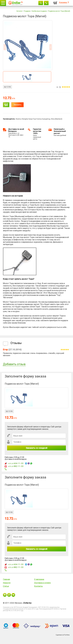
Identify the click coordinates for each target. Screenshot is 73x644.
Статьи (6, 586)
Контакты (38, 586)
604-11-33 (16, 463)
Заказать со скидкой (36, 448)
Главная (6, 579)
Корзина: (63, 2)
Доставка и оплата (42, 583)
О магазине (39, 579)
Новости (7, 583)
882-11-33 (16, 466)
